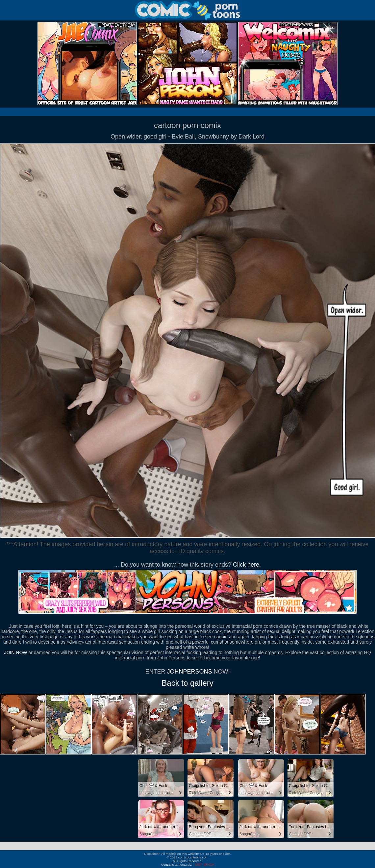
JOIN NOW (15, 652)
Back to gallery (187, 683)
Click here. (247, 565)
